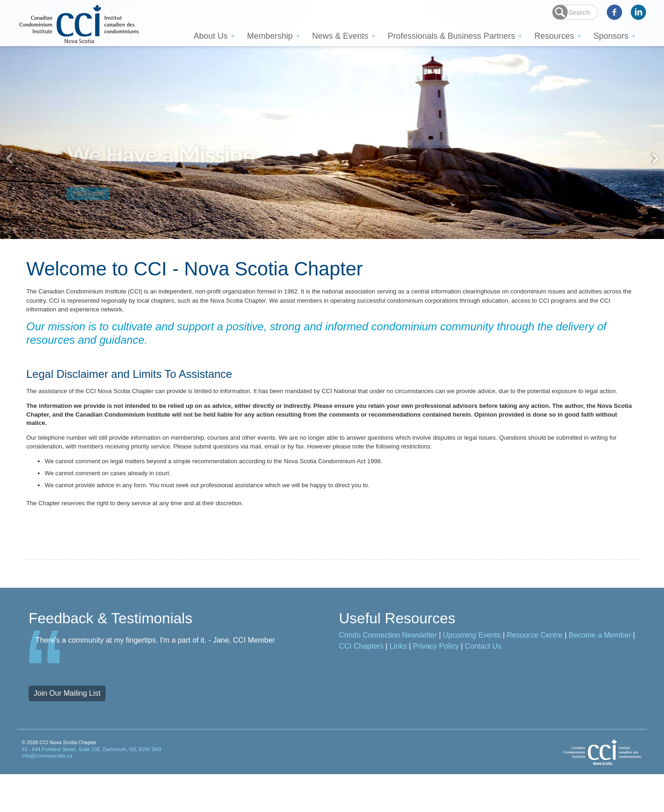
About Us (211, 36)
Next (655, 158)
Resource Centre (535, 673)
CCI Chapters (361, 684)
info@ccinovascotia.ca (47, 794)
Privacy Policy (436, 684)
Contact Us (483, 684)
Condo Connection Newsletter (388, 673)
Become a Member (600, 673)
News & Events (340, 36)
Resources (554, 36)
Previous (9, 158)
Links (398, 684)
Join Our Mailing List (67, 731)
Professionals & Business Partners (451, 36)
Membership (270, 36)
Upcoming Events (472, 673)
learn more (100, 181)
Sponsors (611, 36)
